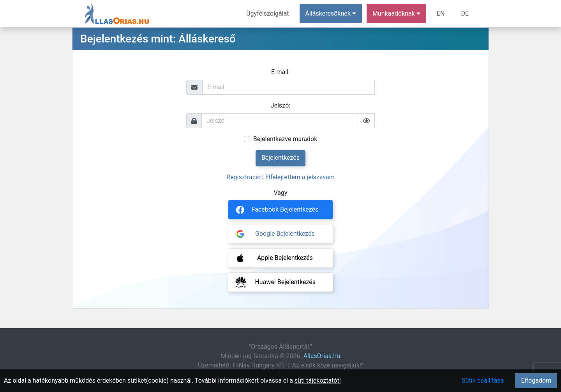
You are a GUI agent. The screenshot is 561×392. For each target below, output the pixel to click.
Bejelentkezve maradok (285, 139)
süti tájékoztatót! (318, 381)
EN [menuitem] (441, 13)
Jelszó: (280, 105)
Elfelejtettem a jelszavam (300, 177)
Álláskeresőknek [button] (331, 13)
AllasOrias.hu (322, 356)
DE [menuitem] (465, 13)
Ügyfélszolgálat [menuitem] (267, 13)
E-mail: (280, 72)
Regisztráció (243, 177)
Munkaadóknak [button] (396, 13)
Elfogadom (536, 381)
